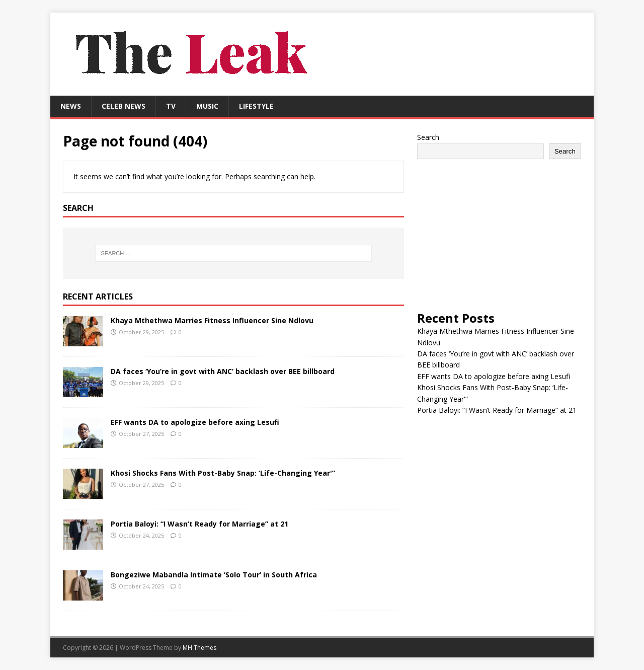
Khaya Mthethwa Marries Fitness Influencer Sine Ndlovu (212, 320)
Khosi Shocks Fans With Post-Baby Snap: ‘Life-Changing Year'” (223, 473)
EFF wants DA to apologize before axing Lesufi (195, 422)
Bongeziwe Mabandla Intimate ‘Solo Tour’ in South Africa (214, 575)
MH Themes (199, 648)
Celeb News (124, 106)
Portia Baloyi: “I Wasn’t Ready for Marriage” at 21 (199, 524)
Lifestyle (256, 106)
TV (171, 106)
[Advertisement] (499, 235)
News (71, 106)
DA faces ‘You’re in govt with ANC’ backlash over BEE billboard (223, 371)
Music (207, 106)
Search (428, 137)
